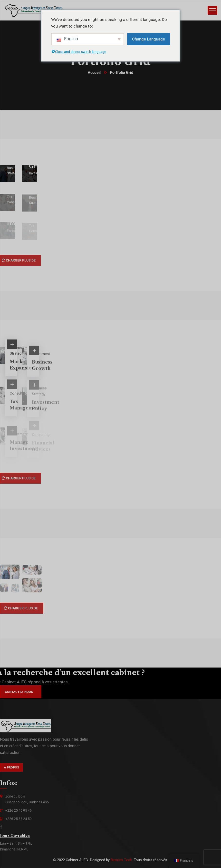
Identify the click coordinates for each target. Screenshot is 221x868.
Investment (41, 357)
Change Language (149, 39)
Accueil (94, 73)
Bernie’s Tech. (122, 860)
